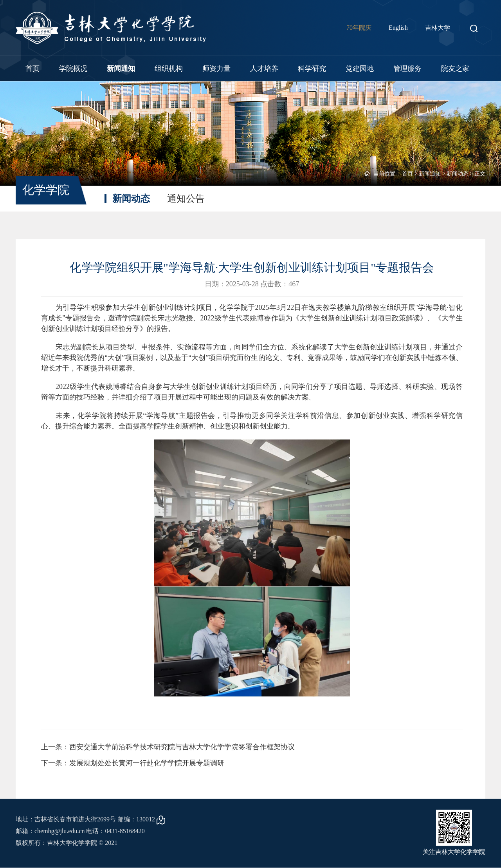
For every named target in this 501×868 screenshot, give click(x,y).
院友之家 (455, 69)
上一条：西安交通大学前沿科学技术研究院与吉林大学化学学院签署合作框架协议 (168, 747)
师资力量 (216, 69)
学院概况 (73, 69)
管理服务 (407, 69)
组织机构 (169, 69)
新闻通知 (121, 69)
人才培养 (264, 69)
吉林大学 (438, 28)
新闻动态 (458, 174)
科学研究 (312, 69)
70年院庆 (359, 28)
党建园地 (360, 69)
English (398, 28)
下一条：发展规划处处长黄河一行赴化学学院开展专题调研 (133, 763)
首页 (32, 69)
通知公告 (186, 199)
